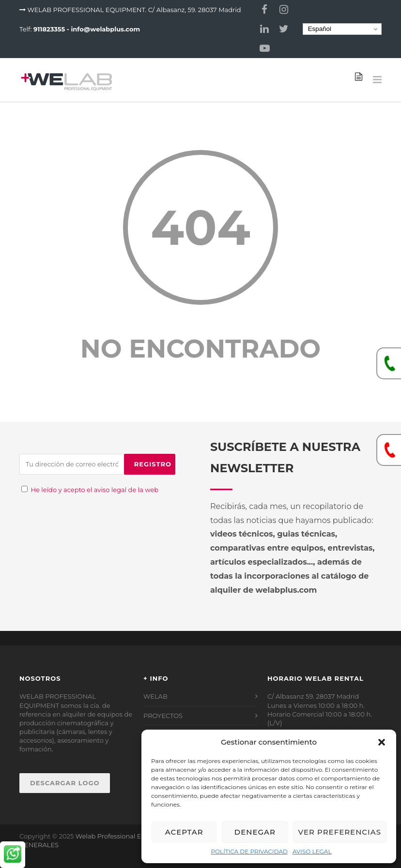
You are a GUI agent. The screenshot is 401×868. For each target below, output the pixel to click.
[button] (382, 742)
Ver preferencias (340, 832)
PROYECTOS (163, 716)
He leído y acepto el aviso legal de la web (94, 490)
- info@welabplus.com (103, 29)
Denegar (255, 832)
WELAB (155, 696)
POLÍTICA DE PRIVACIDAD (249, 851)
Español (318, 29)
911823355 (49, 29)
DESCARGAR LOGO (65, 783)
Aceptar (184, 832)
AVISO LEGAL (312, 851)
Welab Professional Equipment (124, 836)
